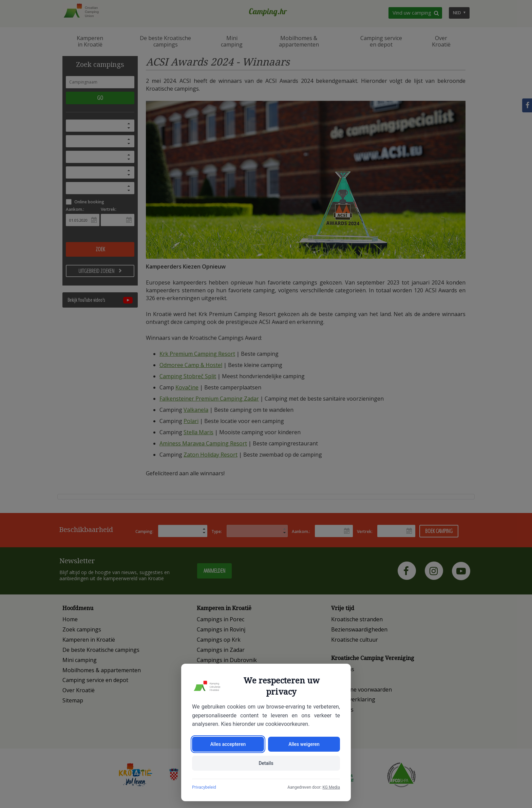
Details (266, 763)
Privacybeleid (204, 787)
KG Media (331, 787)
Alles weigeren (304, 744)
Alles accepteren (228, 744)
